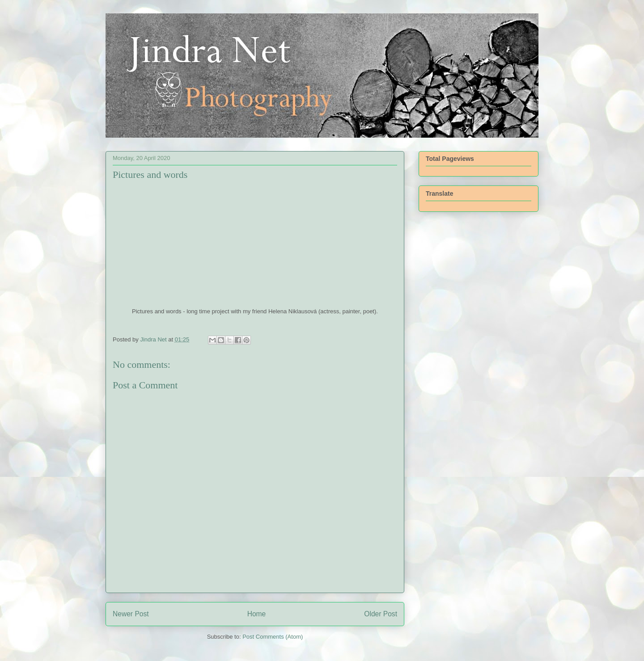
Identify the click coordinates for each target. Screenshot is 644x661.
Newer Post (131, 614)
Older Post (381, 614)
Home (257, 614)
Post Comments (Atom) (273, 637)
